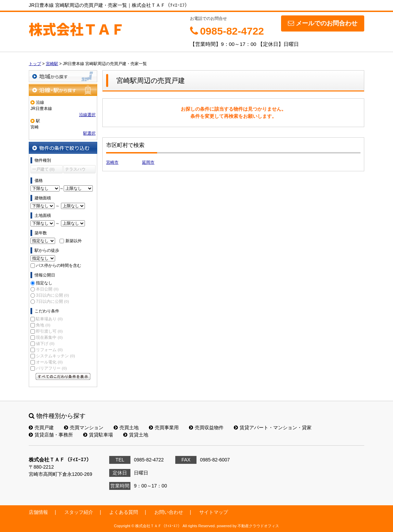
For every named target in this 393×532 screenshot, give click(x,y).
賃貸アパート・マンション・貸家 (273, 428)
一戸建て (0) (43, 169)
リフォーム (49, 350)
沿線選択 (87, 115)
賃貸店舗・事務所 (51, 435)
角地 (43, 325)
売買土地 (126, 428)
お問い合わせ (169, 512)
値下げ (45, 344)
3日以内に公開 (52, 295)
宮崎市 (112, 162)
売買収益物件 (206, 428)
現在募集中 (49, 337)
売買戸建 (41, 428)
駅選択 (89, 133)
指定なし (44, 283)
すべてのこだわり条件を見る (63, 376)
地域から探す (63, 76)
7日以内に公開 (52, 301)
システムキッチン (55, 356)
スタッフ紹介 (79, 512)
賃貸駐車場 (98, 435)
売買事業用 (164, 428)
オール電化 (49, 362)
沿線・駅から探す (63, 90)
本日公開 (47, 289)
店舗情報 (38, 512)
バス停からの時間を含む (59, 265)
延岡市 (148, 162)
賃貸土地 (136, 435)
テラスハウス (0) (75, 170)
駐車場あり (49, 319)
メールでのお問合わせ (323, 23)
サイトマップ (214, 512)
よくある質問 (124, 512)
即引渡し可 (49, 331)
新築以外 (74, 241)
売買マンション (84, 428)
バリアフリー (51, 368)
